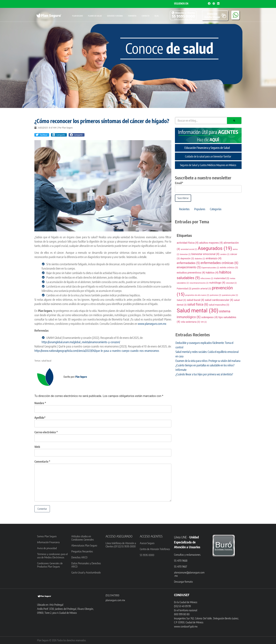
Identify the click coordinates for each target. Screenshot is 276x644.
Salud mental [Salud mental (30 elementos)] (198, 311)
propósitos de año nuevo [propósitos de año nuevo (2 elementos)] (197, 295)
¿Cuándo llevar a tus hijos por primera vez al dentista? (204, 374)
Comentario (42, 462)
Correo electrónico (46, 432)
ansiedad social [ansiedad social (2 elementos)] (189, 249)
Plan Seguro (78, 16)
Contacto (145, 16)
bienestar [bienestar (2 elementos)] (185, 254)
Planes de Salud (95, 16)
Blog (157, 16)
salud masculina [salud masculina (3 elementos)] (219, 305)
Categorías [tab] (216, 209)
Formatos (132, 16)
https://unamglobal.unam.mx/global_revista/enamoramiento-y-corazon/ (81, 342)
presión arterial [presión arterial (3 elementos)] (202, 289)
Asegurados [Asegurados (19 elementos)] (215, 248)
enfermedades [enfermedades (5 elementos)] (188, 263)
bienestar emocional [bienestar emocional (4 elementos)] (205, 254)
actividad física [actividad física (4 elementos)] (188, 243)
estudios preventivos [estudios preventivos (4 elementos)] (191, 273)
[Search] (234, 121)
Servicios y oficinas (115, 16)
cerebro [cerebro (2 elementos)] (225, 254)
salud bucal (46, 361)
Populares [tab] (200, 209)
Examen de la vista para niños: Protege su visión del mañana (208, 361)
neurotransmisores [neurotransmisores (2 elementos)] (199, 283)
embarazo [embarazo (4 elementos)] (214, 258)
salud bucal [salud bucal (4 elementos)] (195, 300)
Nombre (40, 403)
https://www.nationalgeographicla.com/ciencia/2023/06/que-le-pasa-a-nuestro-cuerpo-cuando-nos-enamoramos (97, 351)
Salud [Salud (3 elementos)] (181, 300)
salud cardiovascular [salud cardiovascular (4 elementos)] (219, 300)
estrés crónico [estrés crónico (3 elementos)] (229, 267)
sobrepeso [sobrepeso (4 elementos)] (209, 317)
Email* (179, 183)
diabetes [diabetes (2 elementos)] (200, 259)
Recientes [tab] (184, 209)
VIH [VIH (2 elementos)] (204, 322)
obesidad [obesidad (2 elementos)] (231, 283)
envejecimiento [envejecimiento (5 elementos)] (189, 267)
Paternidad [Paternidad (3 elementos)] (184, 289)
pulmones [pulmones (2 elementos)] (216, 295)
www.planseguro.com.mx (152, 324)
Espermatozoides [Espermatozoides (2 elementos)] (210, 268)
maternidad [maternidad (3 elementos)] (222, 278)
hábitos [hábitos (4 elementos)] (212, 273)
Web (37, 447)
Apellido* (40, 418)
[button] (42, 135)
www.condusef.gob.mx (186, 626)
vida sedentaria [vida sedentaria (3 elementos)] (190, 322)
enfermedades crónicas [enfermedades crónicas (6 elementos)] (219, 263)
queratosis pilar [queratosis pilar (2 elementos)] (230, 295)
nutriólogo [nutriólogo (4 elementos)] (217, 283)
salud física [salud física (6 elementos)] (198, 304)
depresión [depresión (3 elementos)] (187, 258)
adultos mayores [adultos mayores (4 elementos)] (211, 243)
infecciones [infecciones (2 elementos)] (207, 278)
